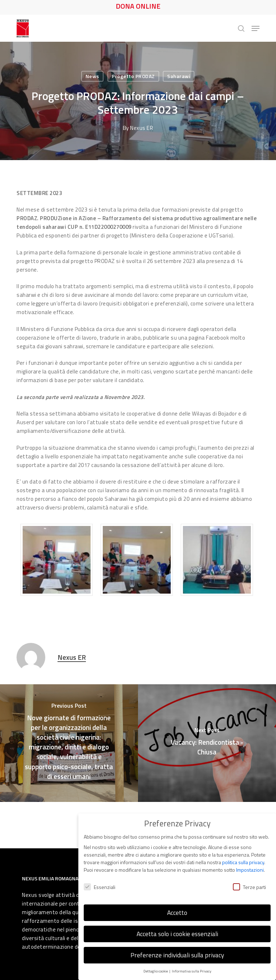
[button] (256, 28)
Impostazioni (250, 862)
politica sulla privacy (243, 855)
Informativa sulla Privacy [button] (192, 963)
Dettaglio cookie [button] (156, 963)
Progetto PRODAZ (133, 76)
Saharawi (179, 76)
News (92, 76)
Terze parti (249, 879)
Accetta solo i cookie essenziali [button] (177, 926)
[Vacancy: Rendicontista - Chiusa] (207, 743)
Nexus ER (142, 128)
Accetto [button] (177, 905)
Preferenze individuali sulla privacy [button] (177, 947)
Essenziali (100, 879)
